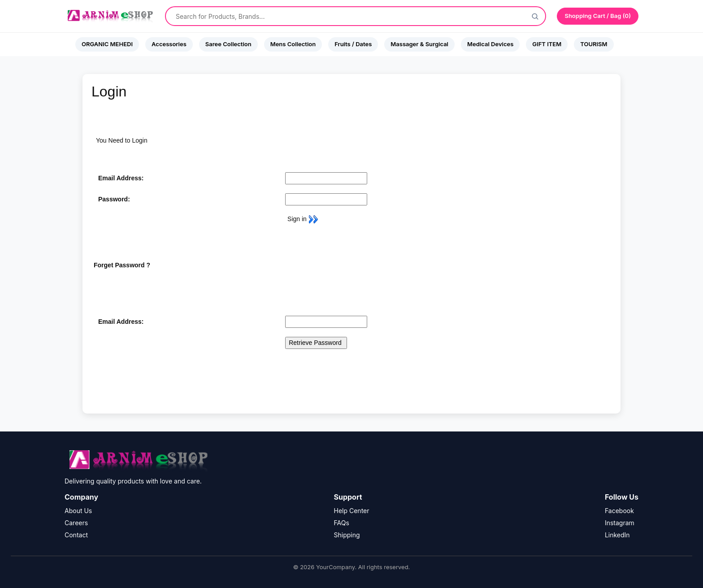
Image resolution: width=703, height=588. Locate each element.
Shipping (347, 535)
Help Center (352, 511)
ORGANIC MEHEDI (107, 44)
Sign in (302, 219)
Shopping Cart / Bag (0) (598, 16)
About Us (78, 511)
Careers (76, 523)
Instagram (620, 523)
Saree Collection (228, 44)
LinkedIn (617, 535)
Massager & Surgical (419, 44)
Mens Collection (293, 44)
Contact (76, 535)
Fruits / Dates (353, 44)
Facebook (619, 511)
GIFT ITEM (547, 44)
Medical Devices (490, 44)
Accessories (169, 44)
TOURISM (594, 44)
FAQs (342, 523)
